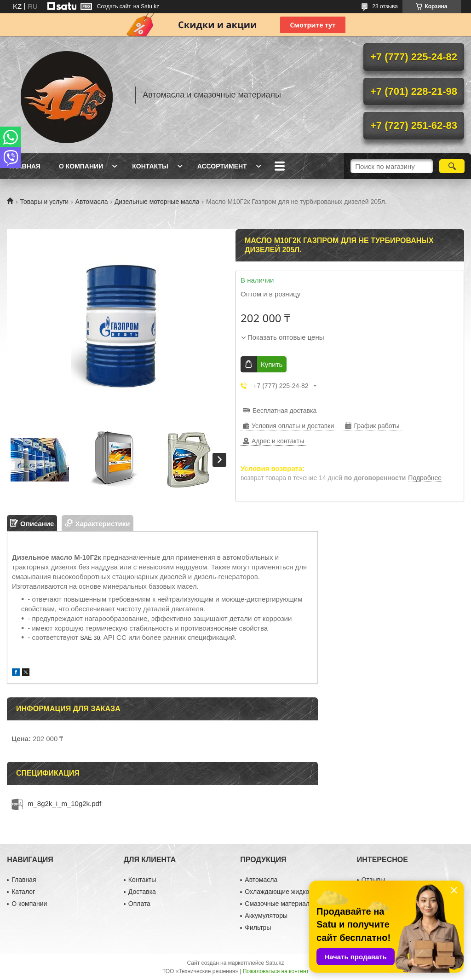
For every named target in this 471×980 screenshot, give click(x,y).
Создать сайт (114, 6)
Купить (272, 364)
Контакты (150, 166)
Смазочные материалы (279, 904)
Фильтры (258, 928)
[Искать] (452, 166)
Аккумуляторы (266, 916)
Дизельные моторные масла (157, 202)
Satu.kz (275, 963)
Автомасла (92, 202)
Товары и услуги (44, 202)
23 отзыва (385, 6)
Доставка (142, 892)
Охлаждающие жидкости (282, 892)
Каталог (23, 892)
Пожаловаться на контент (276, 971)
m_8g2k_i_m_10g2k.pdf (64, 803)
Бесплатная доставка (284, 411)
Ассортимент (222, 166)
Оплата (139, 904)
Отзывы (373, 880)
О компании (81, 166)
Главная (25, 166)
